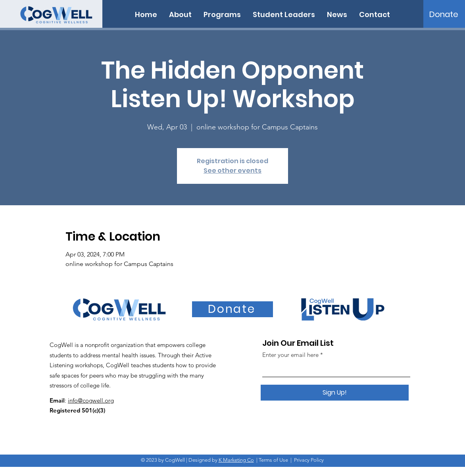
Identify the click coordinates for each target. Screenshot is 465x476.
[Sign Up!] (335, 393)
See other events (232, 171)
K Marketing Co (236, 460)
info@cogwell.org (91, 400)
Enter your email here (290, 355)
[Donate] (444, 14)
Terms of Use (273, 460)
